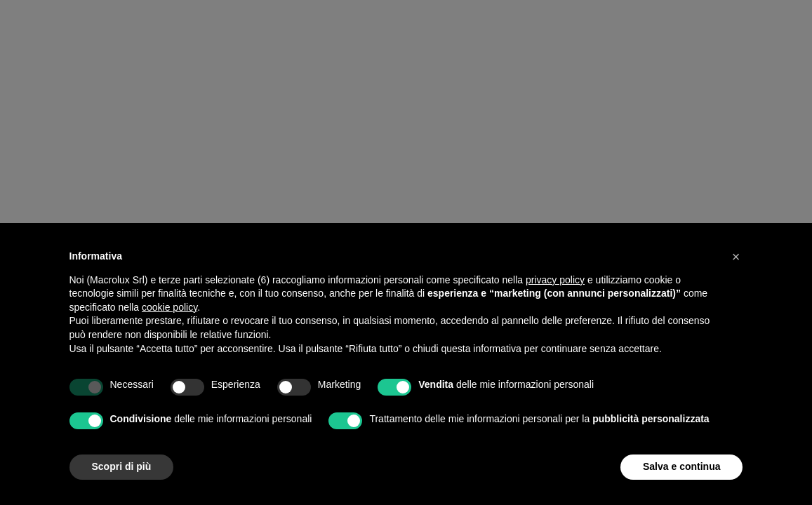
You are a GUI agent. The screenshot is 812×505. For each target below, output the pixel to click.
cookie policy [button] (169, 307)
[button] (736, 257)
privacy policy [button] (555, 280)
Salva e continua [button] (681, 466)
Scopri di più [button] (122, 466)
